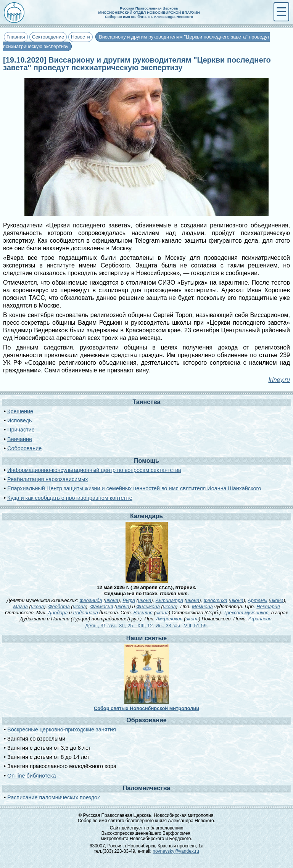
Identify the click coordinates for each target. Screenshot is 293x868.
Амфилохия (169, 619)
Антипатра (169, 600)
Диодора (58, 613)
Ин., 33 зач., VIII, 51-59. (181, 626)
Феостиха (216, 600)
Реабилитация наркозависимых (47, 479)
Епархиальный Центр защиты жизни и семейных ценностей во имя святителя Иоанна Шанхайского (134, 488)
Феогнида (91, 600)
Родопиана (86, 613)
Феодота (59, 606)
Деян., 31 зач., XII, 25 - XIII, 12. (120, 626)
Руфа (129, 600)
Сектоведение (48, 37)
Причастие (21, 430)
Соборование (24, 448)
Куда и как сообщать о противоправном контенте (70, 498)
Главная (16, 37)
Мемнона (202, 606)
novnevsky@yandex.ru (176, 851)
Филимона (148, 606)
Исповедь (19, 420)
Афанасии (260, 619)
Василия (143, 613)
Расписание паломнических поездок (53, 797)
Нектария (268, 606)
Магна (21, 606)
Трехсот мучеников (246, 613)
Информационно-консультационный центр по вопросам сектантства (94, 470)
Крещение (20, 411)
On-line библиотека (31, 776)
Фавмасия (101, 606)
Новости (80, 37)
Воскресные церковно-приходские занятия (62, 730)
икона (111, 600)
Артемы (257, 600)
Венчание (20, 439)
